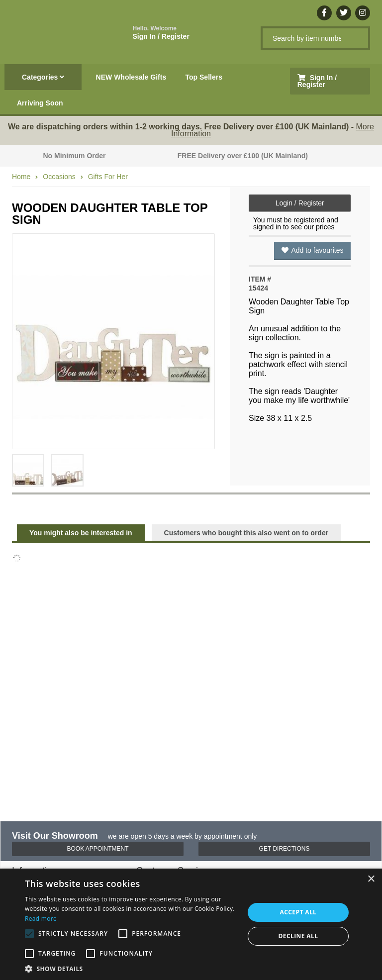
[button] (131, 968)
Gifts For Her (108, 177)
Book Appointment (97, 849)
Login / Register (300, 203)
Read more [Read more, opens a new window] (41, 919)
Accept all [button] (298, 912)
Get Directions (285, 849)
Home (21, 177)
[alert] (191, 924)
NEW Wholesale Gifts (131, 77)
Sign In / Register (161, 33)
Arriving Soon (40, 103)
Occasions (59, 177)
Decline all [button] (298, 936)
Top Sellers (204, 77)
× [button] (371, 879)
